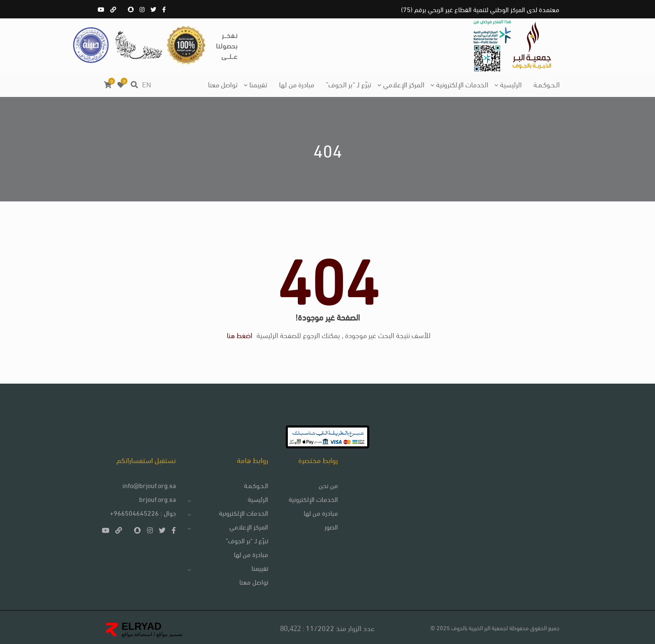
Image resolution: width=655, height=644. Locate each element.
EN (147, 84)
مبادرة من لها (297, 84)
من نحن (328, 485)
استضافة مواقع (137, 634)
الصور (331, 526)
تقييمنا (258, 84)
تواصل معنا (223, 84)
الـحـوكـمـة (547, 84)
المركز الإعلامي (404, 84)
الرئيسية (511, 84)
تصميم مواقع (169, 634)
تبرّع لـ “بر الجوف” (349, 84)
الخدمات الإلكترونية (462, 84)
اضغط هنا (240, 335)
